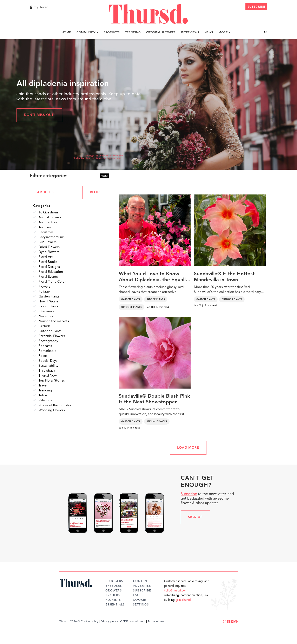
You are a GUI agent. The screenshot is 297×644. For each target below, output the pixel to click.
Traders (113, 595)
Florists (113, 600)
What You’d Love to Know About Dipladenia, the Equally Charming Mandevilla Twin (153, 277)
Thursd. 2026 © (70, 622)
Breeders (114, 586)
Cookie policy (89, 622)
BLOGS (96, 192)
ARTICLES (45, 192)
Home (66, 33)
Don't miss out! (39, 115)
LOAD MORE (188, 448)
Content (141, 581)
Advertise (142, 586)
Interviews (190, 33)
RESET (104, 176)
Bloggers (114, 581)
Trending (133, 33)
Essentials (115, 605)
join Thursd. (184, 600)
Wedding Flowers (161, 33)
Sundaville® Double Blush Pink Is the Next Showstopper (154, 399)
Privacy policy (109, 622)
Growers (114, 591)
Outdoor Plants (131, 307)
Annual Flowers (157, 422)
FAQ (136, 595)
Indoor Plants (156, 299)
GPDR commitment (133, 622)
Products (112, 33)
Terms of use (156, 622)
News (209, 33)
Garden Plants (131, 299)
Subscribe (189, 494)
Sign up (195, 517)
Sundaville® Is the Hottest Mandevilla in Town (224, 277)
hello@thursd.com (176, 591)
